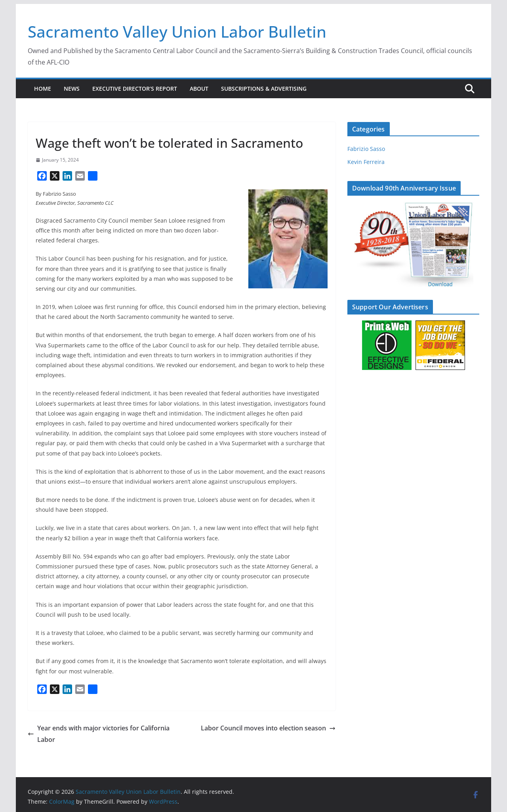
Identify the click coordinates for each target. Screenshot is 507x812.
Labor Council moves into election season (268, 728)
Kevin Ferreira (366, 162)
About (199, 89)
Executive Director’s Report (135, 89)
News (72, 89)
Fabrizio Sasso (366, 149)
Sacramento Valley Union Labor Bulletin (177, 31)
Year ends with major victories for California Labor (99, 734)
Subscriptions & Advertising (264, 89)
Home (43, 89)
